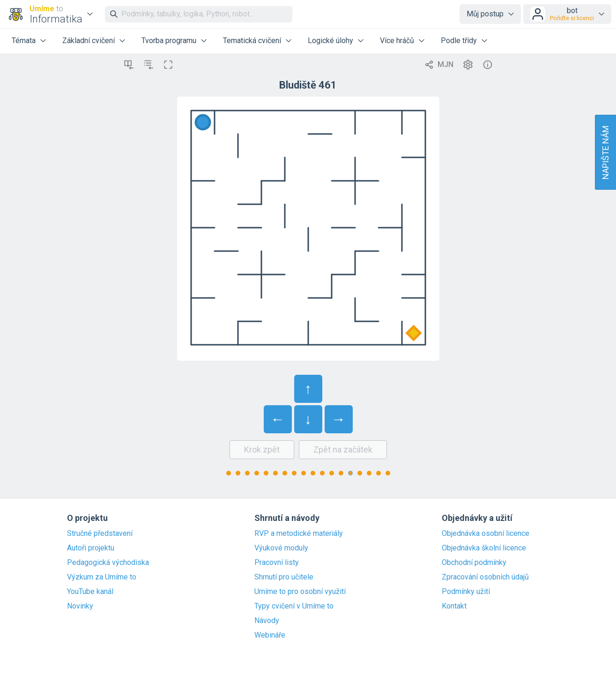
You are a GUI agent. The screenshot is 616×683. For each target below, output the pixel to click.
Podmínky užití (466, 592)
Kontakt (454, 606)
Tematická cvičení (252, 41)
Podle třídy (459, 41)
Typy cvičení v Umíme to (294, 606)
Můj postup (485, 14)
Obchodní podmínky (474, 563)
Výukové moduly (281, 548)
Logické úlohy (330, 41)
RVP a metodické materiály (299, 534)
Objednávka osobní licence (486, 534)
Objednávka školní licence (484, 548)
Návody (267, 621)
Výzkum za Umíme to (102, 577)
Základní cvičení (89, 41)
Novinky (80, 606)
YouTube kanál (90, 592)
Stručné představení (100, 534)
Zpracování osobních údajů (485, 577)
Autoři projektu (91, 548)
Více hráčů (397, 41)
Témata (24, 41)
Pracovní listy (277, 563)
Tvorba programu (169, 41)
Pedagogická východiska (108, 563)
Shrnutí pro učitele (284, 577)
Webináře (270, 635)
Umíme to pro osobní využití (300, 592)
